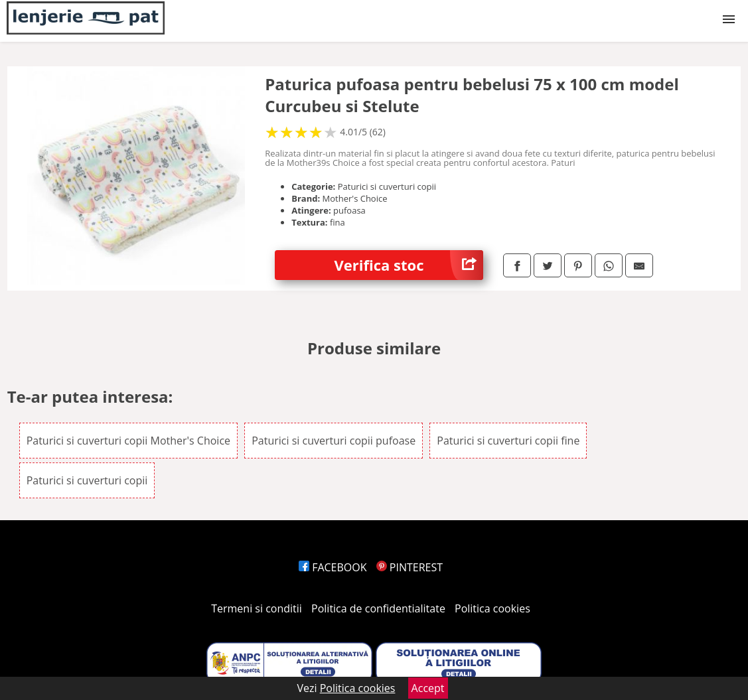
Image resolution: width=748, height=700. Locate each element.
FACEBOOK (333, 567)
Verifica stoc (409, 265)
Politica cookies (492, 608)
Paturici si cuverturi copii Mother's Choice (128, 441)
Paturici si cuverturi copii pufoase (334, 441)
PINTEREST (410, 567)
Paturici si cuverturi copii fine (508, 441)
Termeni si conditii (257, 608)
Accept (428, 688)
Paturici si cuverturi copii (87, 480)
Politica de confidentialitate (378, 608)
